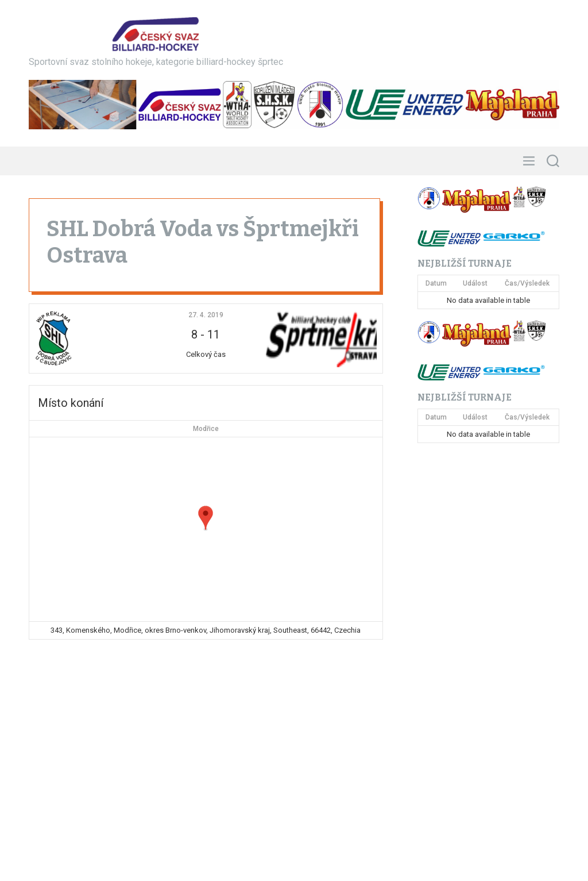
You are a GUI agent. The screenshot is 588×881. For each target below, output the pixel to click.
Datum (436, 283)
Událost (475, 283)
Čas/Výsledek (527, 283)
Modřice (206, 429)
